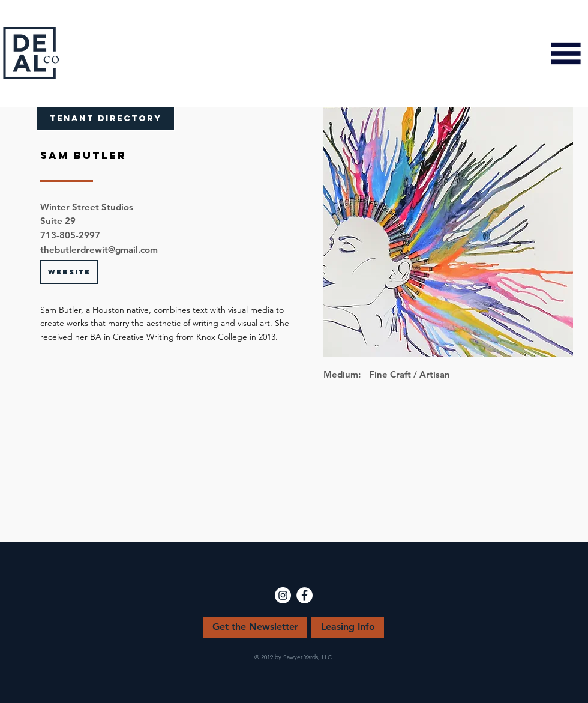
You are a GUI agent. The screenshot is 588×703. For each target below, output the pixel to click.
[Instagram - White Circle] (283, 595)
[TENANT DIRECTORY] (106, 119)
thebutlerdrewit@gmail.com (99, 249)
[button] (566, 53)
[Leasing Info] (348, 627)
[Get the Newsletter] (255, 627)
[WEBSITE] (69, 272)
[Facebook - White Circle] (304, 595)
